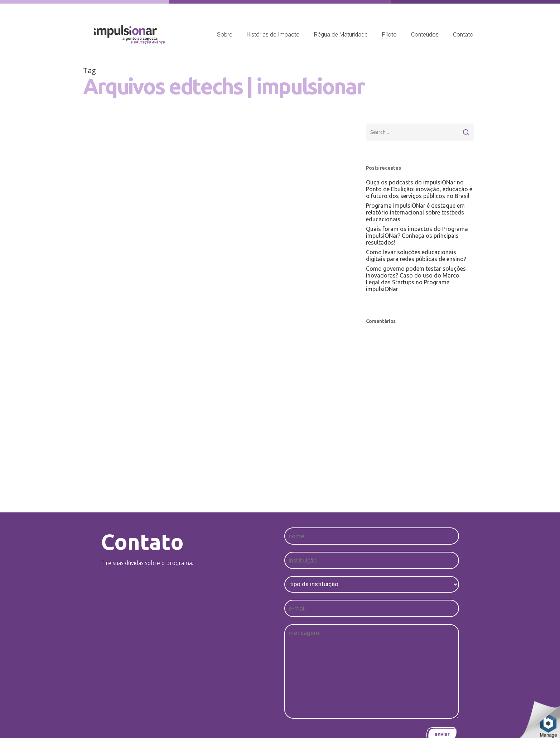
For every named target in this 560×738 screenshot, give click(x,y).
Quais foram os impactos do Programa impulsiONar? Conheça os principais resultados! (417, 236)
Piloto (389, 35)
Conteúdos (425, 35)
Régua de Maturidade (341, 35)
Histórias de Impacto (273, 35)
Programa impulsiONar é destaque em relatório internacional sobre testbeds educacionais (415, 212)
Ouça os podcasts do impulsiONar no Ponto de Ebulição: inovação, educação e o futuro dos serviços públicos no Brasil (419, 189)
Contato (463, 35)
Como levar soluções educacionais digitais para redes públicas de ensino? (416, 255)
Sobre (225, 35)
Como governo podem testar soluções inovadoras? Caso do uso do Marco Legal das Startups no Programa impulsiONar (416, 279)
